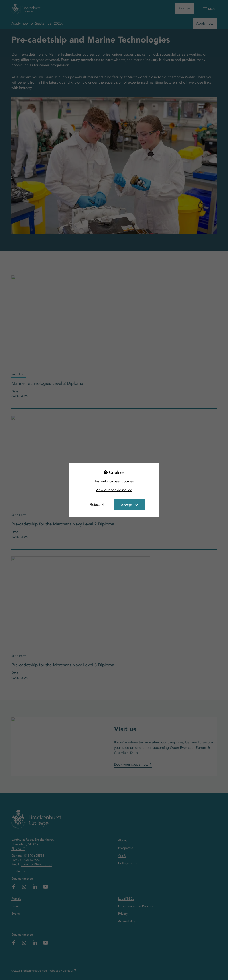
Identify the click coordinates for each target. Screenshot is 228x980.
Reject (95, 505)
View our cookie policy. (114, 490)
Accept (127, 505)
